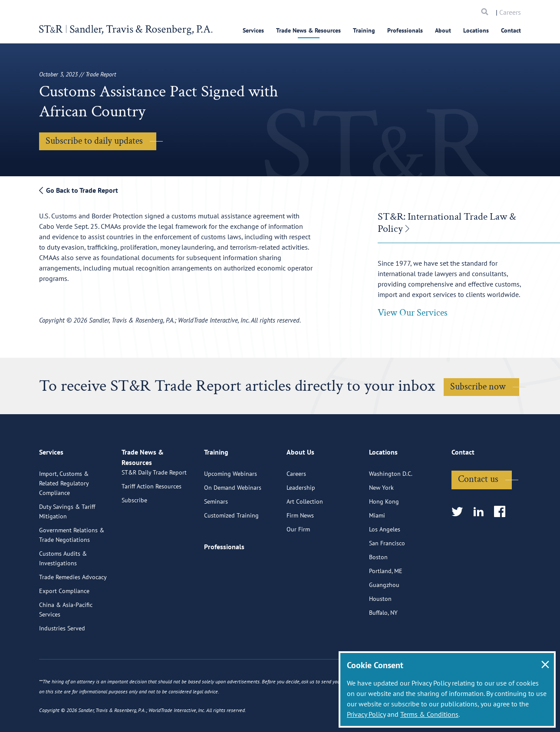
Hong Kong (384, 536)
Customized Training (231, 550)
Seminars (216, 536)
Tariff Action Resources (152, 531)
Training (364, 30)
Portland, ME (386, 605)
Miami (377, 550)
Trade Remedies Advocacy (73, 611)
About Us (300, 490)
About (443, 30)
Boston (378, 591)
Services (253, 30)
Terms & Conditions (429, 714)
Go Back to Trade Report (79, 190)
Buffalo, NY (383, 647)
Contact (511, 30)
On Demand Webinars (233, 522)
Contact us (478, 513)
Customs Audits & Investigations (63, 593)
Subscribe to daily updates (94, 141)
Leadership (301, 522)
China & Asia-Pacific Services (66, 644)
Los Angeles (385, 564)
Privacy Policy (366, 714)
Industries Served (62, 663)
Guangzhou (384, 619)
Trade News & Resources (308, 30)
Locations (476, 30)
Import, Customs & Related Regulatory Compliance (64, 518)
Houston (380, 633)
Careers (510, 12)
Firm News (300, 550)
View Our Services (413, 313)
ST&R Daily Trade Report (154, 517)
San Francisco (387, 577)
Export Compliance (64, 625)
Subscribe (134, 544)
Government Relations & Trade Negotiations (72, 569)
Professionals (405, 30)
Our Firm (298, 564)
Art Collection (305, 536)
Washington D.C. (391, 508)
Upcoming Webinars (231, 508)
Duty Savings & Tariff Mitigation (67, 546)
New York (381, 522)
